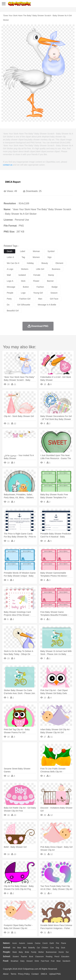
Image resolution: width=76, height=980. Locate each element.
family (34, 952)
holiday (30, 263)
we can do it (13, 263)
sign (50, 257)
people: (7, 952)
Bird (25, 948)
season (54, 293)
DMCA (44, 974)
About (6, 974)
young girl (38, 293)
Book (31, 957)
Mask (15, 952)
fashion (40, 287)
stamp (51, 275)
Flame (64, 943)
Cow (52, 948)
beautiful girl (13, 311)
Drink (37, 961)
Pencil (57, 957)
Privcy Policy (24, 974)
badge (55, 287)
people (10, 293)
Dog (57, 948)
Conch (45, 943)
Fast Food (45, 961)
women (36, 257)
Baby (21, 952)
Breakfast (15, 961)
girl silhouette (24, 305)
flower (36, 281)
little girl (40, 269)
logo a (10, 281)
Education (65, 957)
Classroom (39, 957)
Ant (14, 948)
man (40, 299)
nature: (7, 943)
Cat (38, 948)
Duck (63, 948)
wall (9, 275)
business (56, 269)
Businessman (51, 952)
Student (16, 957)
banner (50, 281)
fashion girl (25, 299)
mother (41, 952)
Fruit (53, 961)
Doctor (61, 952)
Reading (49, 957)
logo (23, 293)
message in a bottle (47, 305)
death (10, 251)
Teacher (24, 957)
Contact (35, 974)
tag (23, 257)
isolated (22, 275)
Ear (67, 952)
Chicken (45, 948)
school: (7, 956)
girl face (54, 299)
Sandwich (66, 961)
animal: (7, 948)
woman (36, 251)
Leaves (30, 943)
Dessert (29, 961)
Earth (52, 943)
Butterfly (32, 948)
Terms (13, 974)
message (11, 287)
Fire (57, 943)
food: (6, 961)
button (26, 287)
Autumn (22, 943)
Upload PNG (55, 974)
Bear (19, 948)
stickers (25, 269)
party (9, 299)
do (8, 305)
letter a (10, 257)
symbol (51, 251)
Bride (27, 952)
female (37, 275)
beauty (45, 263)
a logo (10, 269)
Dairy (22, 961)
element (59, 263)
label (22, 251)
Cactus (38, 943)
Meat (58, 961)
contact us (8, 165)
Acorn (15, 943)
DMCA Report (13, 182)
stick (23, 281)
